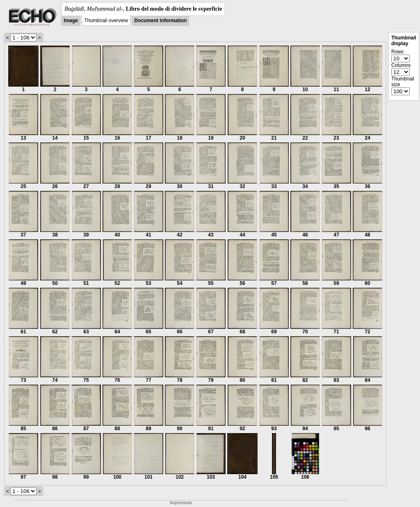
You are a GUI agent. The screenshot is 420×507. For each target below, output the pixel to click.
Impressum (181, 503)
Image (71, 21)
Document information (160, 21)
